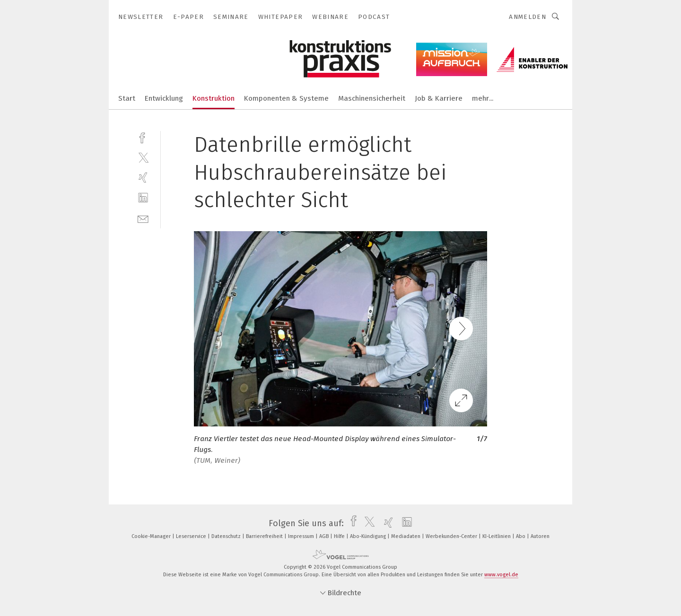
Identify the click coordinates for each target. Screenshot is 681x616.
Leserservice (192, 536)
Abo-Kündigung (369, 536)
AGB (325, 536)
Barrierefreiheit (265, 536)
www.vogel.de (501, 575)
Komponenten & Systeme (286, 98)
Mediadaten (406, 536)
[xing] (143, 178)
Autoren (540, 536)
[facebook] (143, 137)
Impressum (302, 536)
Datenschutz (227, 536)
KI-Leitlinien (497, 536)
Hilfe (340, 536)
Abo (521, 536)
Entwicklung (164, 98)
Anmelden (528, 17)
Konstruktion (214, 98)
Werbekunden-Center (452, 536)
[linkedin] (143, 198)
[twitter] (143, 157)
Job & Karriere (439, 98)
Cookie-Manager (152, 536)
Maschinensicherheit (372, 98)
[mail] (143, 218)
